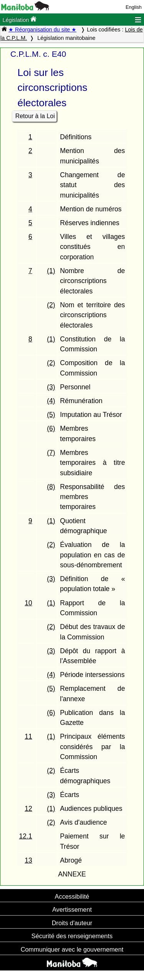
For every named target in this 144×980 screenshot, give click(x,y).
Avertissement (72, 909)
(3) (51, 387)
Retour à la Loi (35, 116)
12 (28, 809)
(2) (51, 305)
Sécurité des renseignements (72, 936)
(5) (51, 415)
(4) (51, 401)
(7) (51, 453)
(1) (51, 271)
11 (28, 736)
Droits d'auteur (72, 923)
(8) (51, 487)
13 (28, 860)
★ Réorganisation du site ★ (42, 30)
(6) (51, 428)
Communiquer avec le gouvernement (72, 949)
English (134, 7)
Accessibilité (72, 896)
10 (28, 603)
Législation (19, 19)
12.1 (26, 836)
